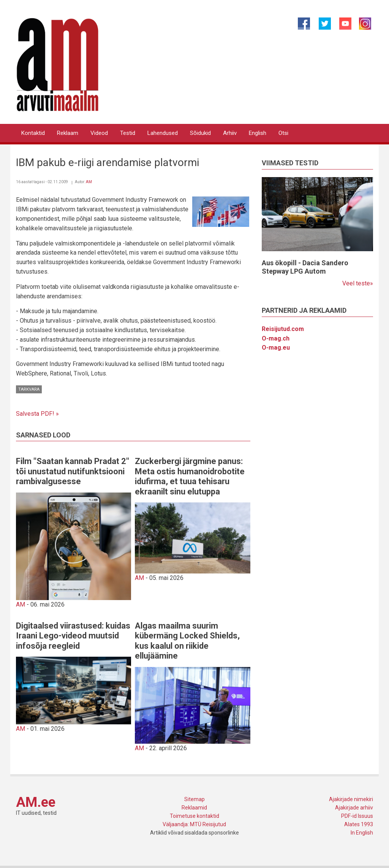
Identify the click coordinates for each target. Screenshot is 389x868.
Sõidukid (200, 133)
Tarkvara (29, 389)
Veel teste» (358, 283)
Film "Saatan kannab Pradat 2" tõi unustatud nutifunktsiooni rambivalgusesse (73, 471)
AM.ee (36, 802)
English (258, 133)
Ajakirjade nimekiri (351, 799)
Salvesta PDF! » (37, 414)
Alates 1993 (359, 824)
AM (89, 182)
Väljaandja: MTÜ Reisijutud (194, 824)
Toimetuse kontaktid (194, 816)
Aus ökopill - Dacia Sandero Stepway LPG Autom (305, 267)
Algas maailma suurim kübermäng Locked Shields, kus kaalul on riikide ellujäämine (187, 641)
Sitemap (194, 799)
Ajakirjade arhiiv (354, 808)
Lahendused (163, 133)
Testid (128, 133)
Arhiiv (230, 133)
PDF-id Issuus (357, 816)
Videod (99, 133)
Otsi (283, 133)
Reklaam (68, 133)
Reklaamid (194, 808)
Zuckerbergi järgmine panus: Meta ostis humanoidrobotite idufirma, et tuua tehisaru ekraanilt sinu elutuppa (190, 476)
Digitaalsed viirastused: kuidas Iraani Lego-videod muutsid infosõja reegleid (73, 636)
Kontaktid (33, 133)
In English (362, 833)
